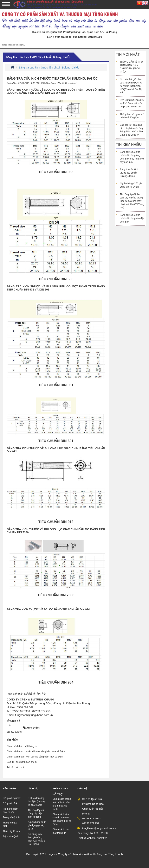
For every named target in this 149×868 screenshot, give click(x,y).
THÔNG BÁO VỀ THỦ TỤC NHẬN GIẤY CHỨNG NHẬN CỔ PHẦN (131, 67)
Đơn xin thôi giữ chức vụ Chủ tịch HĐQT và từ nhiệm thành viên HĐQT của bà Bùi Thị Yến (131, 86)
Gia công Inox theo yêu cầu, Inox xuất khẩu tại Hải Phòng (37, 839)
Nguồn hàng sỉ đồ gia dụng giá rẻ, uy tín (131, 185)
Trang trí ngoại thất (10, 824)
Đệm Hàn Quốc (11, 836)
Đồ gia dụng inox (12, 798)
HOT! (18, 726)
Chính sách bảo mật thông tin (22, 746)
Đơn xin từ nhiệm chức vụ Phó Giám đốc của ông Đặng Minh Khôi (132, 103)
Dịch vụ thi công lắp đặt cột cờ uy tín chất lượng (36, 801)
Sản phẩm (9, 789)
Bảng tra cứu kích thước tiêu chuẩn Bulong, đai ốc (38, 57)
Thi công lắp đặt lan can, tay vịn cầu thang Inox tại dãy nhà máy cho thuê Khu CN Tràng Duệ (132, 201)
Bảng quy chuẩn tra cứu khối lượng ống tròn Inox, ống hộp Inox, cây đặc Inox (132, 157)
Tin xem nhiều (129, 145)
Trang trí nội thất (11, 817)
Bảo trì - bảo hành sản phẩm (22, 762)
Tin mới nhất (128, 54)
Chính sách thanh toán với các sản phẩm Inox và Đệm (35, 757)
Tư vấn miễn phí (15, 767)
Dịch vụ (33, 789)
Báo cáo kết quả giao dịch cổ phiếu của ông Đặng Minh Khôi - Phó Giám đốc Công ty (131, 130)
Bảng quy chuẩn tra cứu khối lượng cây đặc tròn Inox (132, 218)
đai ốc (10, 732)
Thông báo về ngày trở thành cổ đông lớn (132, 116)
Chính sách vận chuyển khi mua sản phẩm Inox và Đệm (36, 751)
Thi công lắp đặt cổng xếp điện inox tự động (36, 814)
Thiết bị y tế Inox (12, 831)
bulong (18, 732)
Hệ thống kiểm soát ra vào (10, 811)
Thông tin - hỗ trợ (60, 791)
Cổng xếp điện (10, 803)
